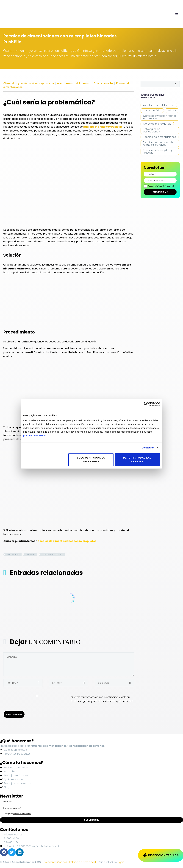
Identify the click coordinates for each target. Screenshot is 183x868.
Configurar (148, 448)
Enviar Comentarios (14, 714)
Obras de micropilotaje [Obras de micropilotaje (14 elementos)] (157, 124)
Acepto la (161, 186)
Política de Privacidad (165, 186)
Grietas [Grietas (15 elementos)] (172, 111)
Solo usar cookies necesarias (91, 460)
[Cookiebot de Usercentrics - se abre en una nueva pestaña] (146, 404)
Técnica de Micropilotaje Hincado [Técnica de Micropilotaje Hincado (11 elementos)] (158, 151)
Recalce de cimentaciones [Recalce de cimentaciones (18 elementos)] (159, 137)
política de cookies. (35, 435)
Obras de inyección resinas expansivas (29, 83)
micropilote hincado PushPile (103, 127)
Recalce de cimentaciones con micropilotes (67, 541)
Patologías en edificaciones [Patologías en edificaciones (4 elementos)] (152, 130)
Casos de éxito (103, 83)
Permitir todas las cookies (137, 460)
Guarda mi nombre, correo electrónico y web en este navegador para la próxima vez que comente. (102, 699)
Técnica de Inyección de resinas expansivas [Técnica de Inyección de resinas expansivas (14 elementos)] (158, 144)
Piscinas (31, 555)
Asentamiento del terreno (74, 83)
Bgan (121, 862)
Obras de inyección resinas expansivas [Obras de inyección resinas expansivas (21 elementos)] (160, 117)
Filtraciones (13, 555)
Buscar (176, 84)
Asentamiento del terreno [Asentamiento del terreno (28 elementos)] (159, 105)
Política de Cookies (55, 862)
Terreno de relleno (52, 555)
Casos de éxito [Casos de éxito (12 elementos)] (152, 111)
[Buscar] (160, 84)
